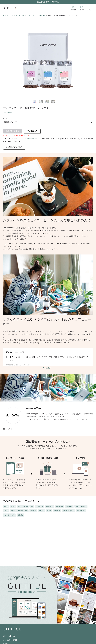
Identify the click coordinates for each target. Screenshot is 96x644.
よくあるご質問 (10, 640)
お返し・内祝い (23, 506)
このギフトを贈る (12, 131)
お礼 (32, 506)
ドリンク (31, 16)
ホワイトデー (81, 511)
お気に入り (32, 131)
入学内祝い (49, 506)
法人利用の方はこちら (14, 147)
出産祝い (33, 511)
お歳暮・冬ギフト (68, 511)
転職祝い (21, 515)
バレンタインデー (9, 515)
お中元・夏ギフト (81, 506)
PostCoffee (7, 113)
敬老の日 (57, 511)
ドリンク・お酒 (18, 16)
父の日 (6, 511)
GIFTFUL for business (28, 139)
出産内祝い (69, 506)
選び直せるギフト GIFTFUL (48, 2)
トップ (5, 16)
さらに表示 (48, 368)
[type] (48, 122)
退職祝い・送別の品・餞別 (19, 511)
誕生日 (6, 506)
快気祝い (42, 511)
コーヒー (41, 16)
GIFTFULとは (9, 636)
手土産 (49, 511)
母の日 (13, 506)
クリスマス (40, 506)
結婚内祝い (59, 506)
